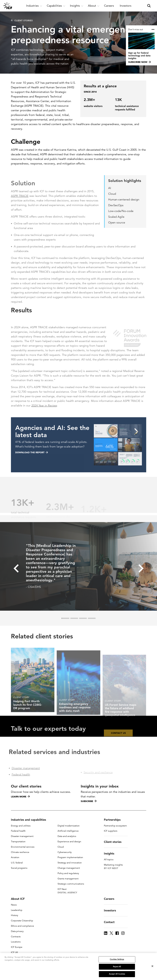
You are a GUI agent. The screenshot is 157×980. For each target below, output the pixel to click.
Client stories (22, 20)
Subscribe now (140, 62)
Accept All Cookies (117, 974)
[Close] (152, 966)
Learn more (20, 797)
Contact (111, 922)
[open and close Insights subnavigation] (77, 6)
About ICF (19, 899)
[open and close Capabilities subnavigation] (56, 6)
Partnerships (114, 820)
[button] (16, 580)
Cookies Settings (117, 959)
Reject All (117, 967)
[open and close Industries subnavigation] (34, 6)
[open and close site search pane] (149, 6)
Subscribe (89, 801)
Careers (111, 899)
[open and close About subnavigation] (94, 6)
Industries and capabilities (30, 820)
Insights (111, 853)
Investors (112, 910)
